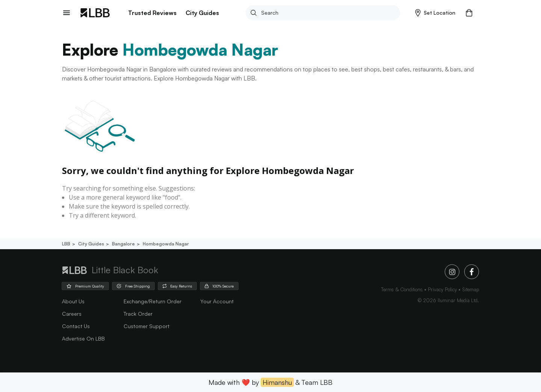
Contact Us (76, 326)
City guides (91, 244)
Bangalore (123, 244)
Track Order (138, 314)
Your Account (217, 301)
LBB (66, 244)
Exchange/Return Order (153, 301)
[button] (435, 13)
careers (72, 314)
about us (73, 301)
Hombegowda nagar (165, 244)
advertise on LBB (83, 338)
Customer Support (147, 326)
